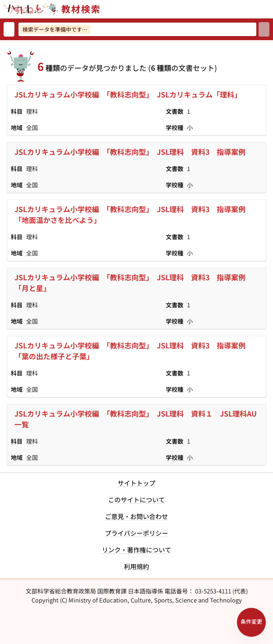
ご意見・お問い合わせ (136, 516)
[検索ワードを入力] (137, 29)
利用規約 (136, 566)
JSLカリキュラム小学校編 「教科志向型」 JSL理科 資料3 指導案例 (130, 152)
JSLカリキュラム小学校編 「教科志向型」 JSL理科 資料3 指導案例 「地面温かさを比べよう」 (134, 214)
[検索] (264, 29)
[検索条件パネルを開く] (251, 622)
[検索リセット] (9, 29)
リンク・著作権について (136, 550)
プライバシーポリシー (136, 533)
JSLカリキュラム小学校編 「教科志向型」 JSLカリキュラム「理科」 (128, 94)
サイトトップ (136, 483)
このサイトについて (136, 500)
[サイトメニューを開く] (269, 9)
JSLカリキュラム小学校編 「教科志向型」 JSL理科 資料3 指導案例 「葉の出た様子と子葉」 (134, 351)
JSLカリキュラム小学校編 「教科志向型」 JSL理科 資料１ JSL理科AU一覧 (136, 419)
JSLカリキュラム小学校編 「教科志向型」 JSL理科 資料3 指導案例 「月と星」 (134, 283)
